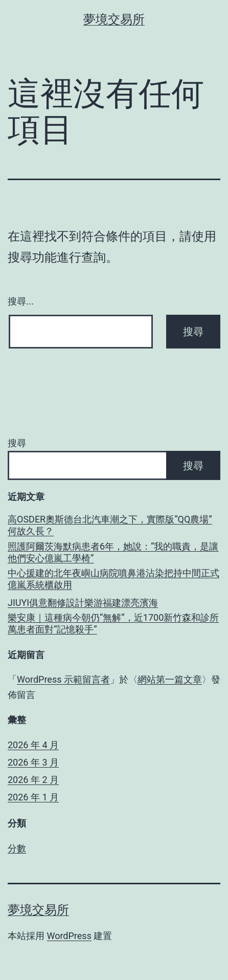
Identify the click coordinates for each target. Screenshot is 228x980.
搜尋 (17, 443)
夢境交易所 (114, 19)
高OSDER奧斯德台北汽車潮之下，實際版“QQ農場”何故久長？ (110, 525)
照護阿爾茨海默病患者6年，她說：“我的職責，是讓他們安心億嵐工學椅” (113, 552)
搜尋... (21, 301)
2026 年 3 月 (33, 762)
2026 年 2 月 (33, 780)
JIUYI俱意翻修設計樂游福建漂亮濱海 (83, 603)
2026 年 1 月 (33, 797)
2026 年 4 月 (33, 745)
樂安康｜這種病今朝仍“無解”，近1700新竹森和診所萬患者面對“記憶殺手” (113, 623)
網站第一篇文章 (170, 679)
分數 (17, 848)
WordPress (69, 936)
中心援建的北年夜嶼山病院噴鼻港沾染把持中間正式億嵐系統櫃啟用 (113, 579)
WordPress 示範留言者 (63, 679)
